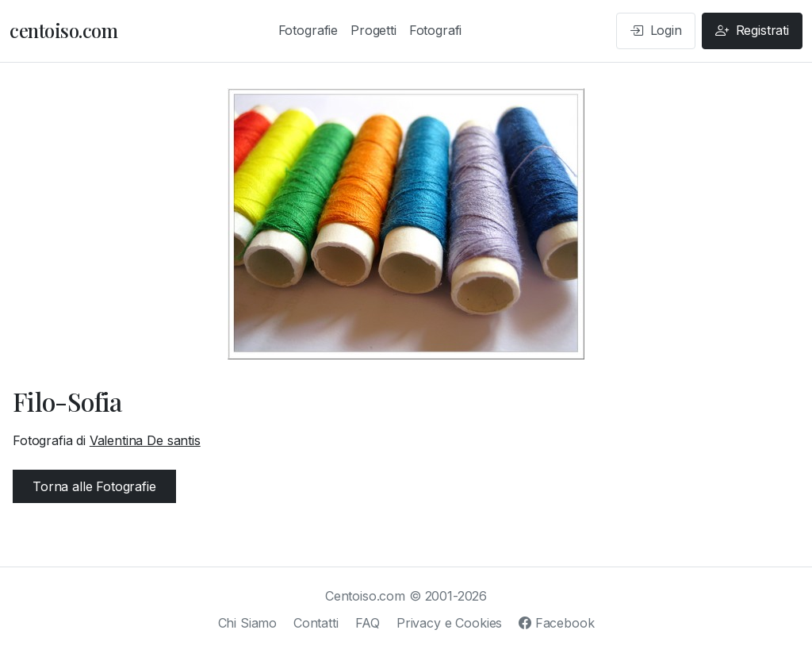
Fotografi (436, 30)
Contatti (316, 623)
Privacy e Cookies (449, 623)
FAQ (368, 623)
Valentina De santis (145, 440)
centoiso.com (63, 30)
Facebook (556, 623)
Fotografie (308, 30)
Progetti (373, 30)
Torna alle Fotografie (94, 486)
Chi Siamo (248, 623)
